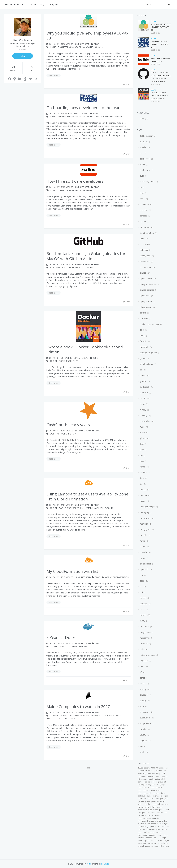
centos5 (144, 216)
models (143, 535)
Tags (42, 4)
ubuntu (143, 735)
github (53, 268)
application (145, 170)
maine (53, 716)
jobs (142, 461)
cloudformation (147, 233)
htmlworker (145, 421)
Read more (54, 75)
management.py (147, 507)
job (141, 455)
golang (80, 268)
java (142, 450)
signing (98, 268)
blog (96, 44)
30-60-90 (99, 47)
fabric (142, 336)
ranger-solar (54, 719)
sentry (143, 683)
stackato (144, 695)
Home (33, 4)
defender (144, 250)
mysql (143, 541)
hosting (143, 415)
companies (63, 716)
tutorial (143, 729)
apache (143, 147)
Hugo (88, 864)
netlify (143, 547)
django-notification (148, 284)
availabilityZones (104, 508)
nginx (142, 558)
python (143, 615)
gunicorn (144, 393)
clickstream (145, 227)
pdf (141, 592)
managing (88, 47)
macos (89, 268)
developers (116, 117)
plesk (142, 609)
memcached (145, 518)
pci (141, 586)
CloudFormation (74, 508)
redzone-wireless (80, 716)
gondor (143, 381)
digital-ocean (146, 267)
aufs (142, 176)
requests (144, 661)
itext (142, 444)
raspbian (144, 644)
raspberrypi (145, 638)
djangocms (145, 296)
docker (53, 361)
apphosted (145, 159)
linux (142, 478)
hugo (142, 427)
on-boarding (102, 117)
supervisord (145, 718)
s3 (141, 672)
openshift (144, 569)
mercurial (144, 524)
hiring (53, 47)
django (143, 273)
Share (127, 84)
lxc (141, 484)
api (141, 153)
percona (144, 604)
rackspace (144, 627)
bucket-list (72, 361)
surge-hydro (69, 719)
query (142, 621)
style (142, 706)
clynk (117, 716)
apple (142, 164)
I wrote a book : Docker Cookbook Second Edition (160, 96)
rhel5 (142, 666)
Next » (88, 768)
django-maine (146, 279)
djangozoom (146, 307)
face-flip (144, 341)
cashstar (54, 434)
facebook (144, 347)
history (72, 434)
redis (142, 649)
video (142, 746)
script (142, 678)
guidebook (145, 387)
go (141, 370)
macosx (143, 495)
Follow (23, 56)
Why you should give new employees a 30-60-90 (161, 27)
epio (142, 330)
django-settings (147, 290)
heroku (143, 398)
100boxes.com (147, 136)
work (64, 434)
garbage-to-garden (101, 716)
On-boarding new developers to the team (160, 44)
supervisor (145, 712)
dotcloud (64, 646)
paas (142, 581)
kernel (143, 467)
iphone (143, 438)
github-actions (67, 268)
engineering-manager (69, 47)
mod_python (146, 529)
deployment (145, 256)
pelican (143, 598)
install (142, 432)
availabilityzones (147, 181)
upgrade (144, 741)
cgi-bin (143, 221)
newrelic (144, 552)
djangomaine (146, 301)
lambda (89, 508)
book (62, 361)
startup (143, 701)
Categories (54, 4)
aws (61, 508)
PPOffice (105, 864)
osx (142, 575)
